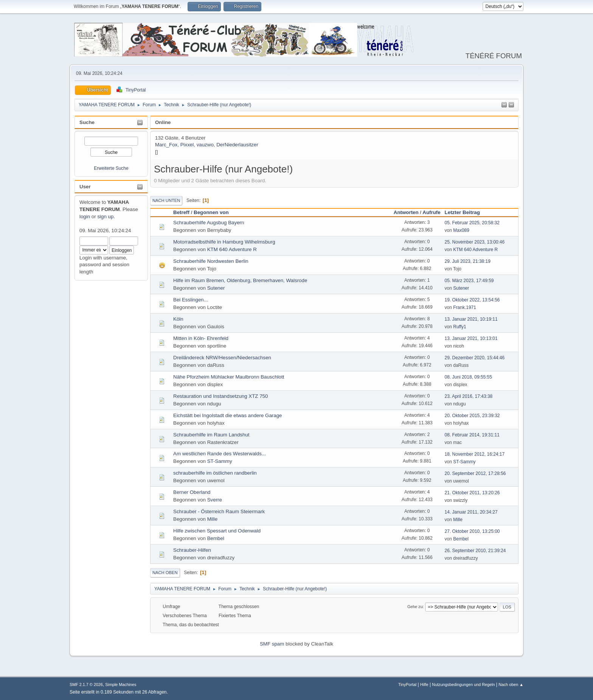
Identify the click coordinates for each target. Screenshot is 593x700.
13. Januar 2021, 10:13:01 (471, 338)
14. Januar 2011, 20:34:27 (471, 512)
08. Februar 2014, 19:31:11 (472, 435)
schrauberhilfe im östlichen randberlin (215, 473)
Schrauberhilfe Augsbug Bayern (209, 223)
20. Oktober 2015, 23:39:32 (472, 416)
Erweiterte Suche (111, 168)
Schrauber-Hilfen (192, 550)
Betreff (181, 212)
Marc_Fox (166, 145)
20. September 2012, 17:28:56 (475, 473)
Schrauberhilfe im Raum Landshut (211, 435)
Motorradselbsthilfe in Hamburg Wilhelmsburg (224, 242)
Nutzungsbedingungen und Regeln (463, 684)
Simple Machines (121, 684)
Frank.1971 (465, 307)
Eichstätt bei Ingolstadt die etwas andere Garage (227, 415)
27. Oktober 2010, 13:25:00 (472, 531)
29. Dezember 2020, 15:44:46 (475, 358)
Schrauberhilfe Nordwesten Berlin (211, 261)
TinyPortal (407, 684)
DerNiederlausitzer (237, 145)
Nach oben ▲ (511, 684)
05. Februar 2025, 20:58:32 (472, 223)
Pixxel (187, 145)
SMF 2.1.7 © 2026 (86, 684)
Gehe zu (415, 607)
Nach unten (166, 200)
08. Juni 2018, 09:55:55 (468, 377)
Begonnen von (211, 212)
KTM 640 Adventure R (232, 249)
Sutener (216, 288)
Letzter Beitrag (466, 212)
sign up (105, 217)
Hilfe (424, 684)
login (85, 217)
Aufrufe (431, 212)
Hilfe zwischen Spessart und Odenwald (217, 531)
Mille (212, 519)
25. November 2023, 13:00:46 (475, 242)
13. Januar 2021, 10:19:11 (471, 319)
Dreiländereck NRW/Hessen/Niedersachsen (222, 358)
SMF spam (272, 644)
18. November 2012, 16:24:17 (475, 454)
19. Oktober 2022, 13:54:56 (472, 300)
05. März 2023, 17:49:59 (469, 281)
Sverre (215, 500)
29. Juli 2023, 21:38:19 (468, 261)
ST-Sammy (220, 461)
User (85, 187)
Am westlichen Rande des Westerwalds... (220, 454)
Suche (87, 122)
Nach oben (165, 573)
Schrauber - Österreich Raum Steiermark (219, 511)
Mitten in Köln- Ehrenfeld (201, 338)
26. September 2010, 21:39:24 (475, 551)
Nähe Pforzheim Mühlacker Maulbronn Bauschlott (229, 377)
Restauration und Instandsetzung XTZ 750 (220, 396)
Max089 (461, 230)
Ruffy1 (459, 327)
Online (163, 122)
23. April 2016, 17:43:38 (469, 396)
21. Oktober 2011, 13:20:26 (472, 493)
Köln (178, 319)
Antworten (406, 212)
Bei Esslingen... (191, 300)
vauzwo (205, 145)
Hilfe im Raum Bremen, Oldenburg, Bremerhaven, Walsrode (240, 280)
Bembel (216, 538)
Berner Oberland (192, 492)
